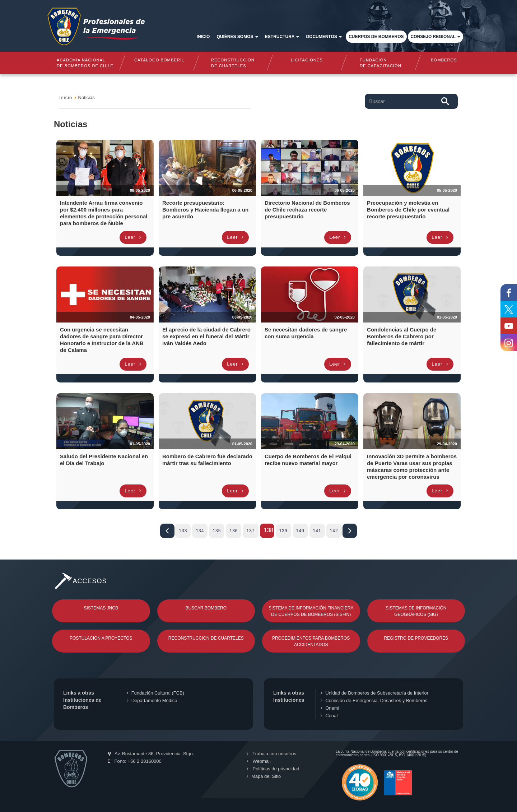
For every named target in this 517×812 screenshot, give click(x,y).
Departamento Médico (152, 700)
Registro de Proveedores (416, 638)
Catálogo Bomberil (159, 60)
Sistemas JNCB (101, 608)
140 (300, 531)
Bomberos (444, 60)
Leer (133, 237)
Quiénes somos (237, 37)
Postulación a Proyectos (101, 638)
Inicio (203, 37)
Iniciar (167, 531)
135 (217, 531)
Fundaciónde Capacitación (381, 63)
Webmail (259, 761)
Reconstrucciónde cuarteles (233, 63)
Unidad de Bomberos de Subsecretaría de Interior (374, 693)
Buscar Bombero (206, 608)
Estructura (282, 37)
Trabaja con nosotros (271, 754)
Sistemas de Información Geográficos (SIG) (416, 611)
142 (334, 531)
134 (200, 531)
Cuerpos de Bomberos (376, 37)
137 (250, 531)
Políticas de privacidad (273, 769)
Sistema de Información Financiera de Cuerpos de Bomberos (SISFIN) (311, 611)
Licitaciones (307, 60)
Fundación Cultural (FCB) (155, 693)
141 (317, 531)
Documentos (324, 37)
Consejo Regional (436, 37)
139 (283, 531)
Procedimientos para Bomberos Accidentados (311, 641)
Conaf (329, 716)
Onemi (330, 708)
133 (183, 531)
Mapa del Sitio (264, 776)
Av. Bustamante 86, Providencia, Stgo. (151, 754)
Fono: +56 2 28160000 (135, 761)
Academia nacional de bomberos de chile (85, 63)
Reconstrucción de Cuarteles (206, 638)
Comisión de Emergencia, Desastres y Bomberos (374, 700)
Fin (350, 531)
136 (234, 531)
